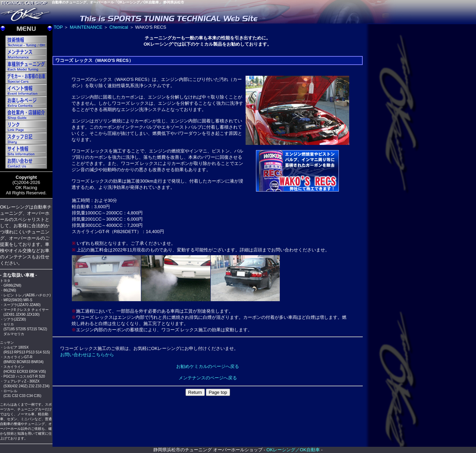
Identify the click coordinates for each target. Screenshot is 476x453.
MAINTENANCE (86, 27)
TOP (58, 27)
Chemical (119, 27)
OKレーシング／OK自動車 (293, 450)
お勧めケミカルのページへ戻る (208, 366)
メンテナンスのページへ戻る (208, 378)
